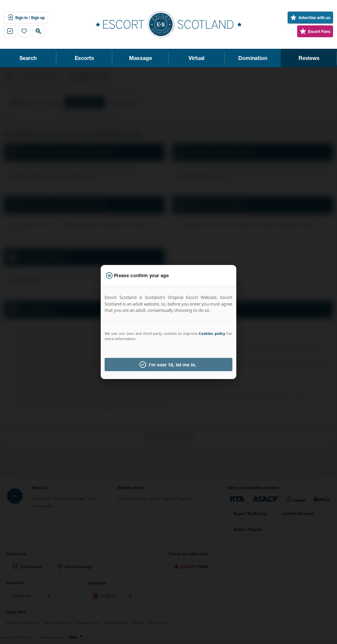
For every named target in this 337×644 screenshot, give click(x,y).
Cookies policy (212, 333)
